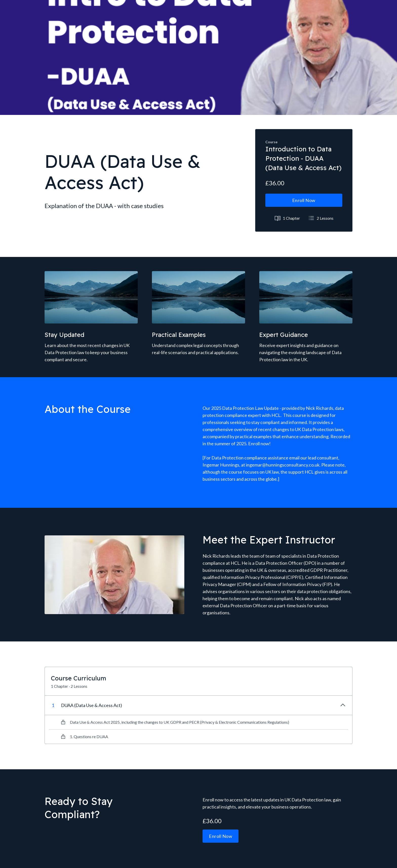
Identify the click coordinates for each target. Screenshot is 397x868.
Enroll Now (304, 200)
